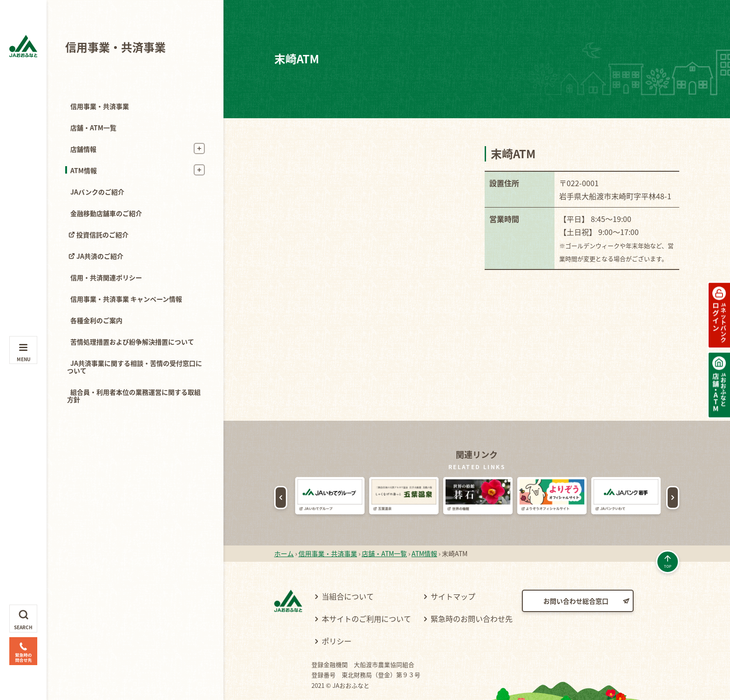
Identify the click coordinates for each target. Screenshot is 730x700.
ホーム (284, 525)
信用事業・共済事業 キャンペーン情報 (126, 299)
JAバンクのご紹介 (97, 192)
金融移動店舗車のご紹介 (106, 213)
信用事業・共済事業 (115, 47)
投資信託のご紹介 (102, 235)
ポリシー (337, 613)
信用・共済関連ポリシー (106, 277)
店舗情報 (83, 149)
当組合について (348, 568)
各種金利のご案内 (96, 320)
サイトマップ (453, 568)
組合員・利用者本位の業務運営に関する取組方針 (134, 396)
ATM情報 (84, 170)
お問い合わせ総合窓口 (576, 573)
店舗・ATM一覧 (93, 128)
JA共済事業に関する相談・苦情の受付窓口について (135, 367)
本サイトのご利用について (366, 591)
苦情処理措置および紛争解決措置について (132, 342)
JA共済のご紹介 (100, 256)
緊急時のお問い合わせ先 (472, 591)
